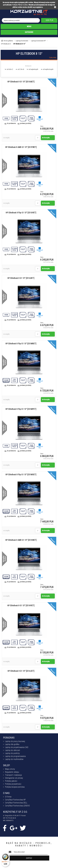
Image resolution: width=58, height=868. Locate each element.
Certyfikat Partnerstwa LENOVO (17, 806)
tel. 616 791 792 (40, 14)
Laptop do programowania (15, 756)
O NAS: (7, 793)
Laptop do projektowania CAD (17, 747)
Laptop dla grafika (12, 744)
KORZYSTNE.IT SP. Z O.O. (15, 812)
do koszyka (46, 138)
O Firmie (8, 797)
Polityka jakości (11, 781)
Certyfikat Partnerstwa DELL (16, 803)
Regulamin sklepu (12, 772)
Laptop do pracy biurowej (15, 741)
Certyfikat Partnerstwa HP (15, 800)
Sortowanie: (28, 66)
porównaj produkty (26, 123)
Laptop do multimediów (14, 759)
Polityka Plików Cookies (20, 5)
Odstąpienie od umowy (14, 778)
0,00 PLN (49, 20)
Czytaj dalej (53, 58)
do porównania (11, 123)
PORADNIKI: (9, 738)
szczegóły (6, 138)
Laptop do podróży (12, 753)
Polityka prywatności (13, 784)
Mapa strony (10, 769)
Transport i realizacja (13, 775)
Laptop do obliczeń (13, 750)
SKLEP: (7, 765)
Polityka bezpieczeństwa (15, 787)
